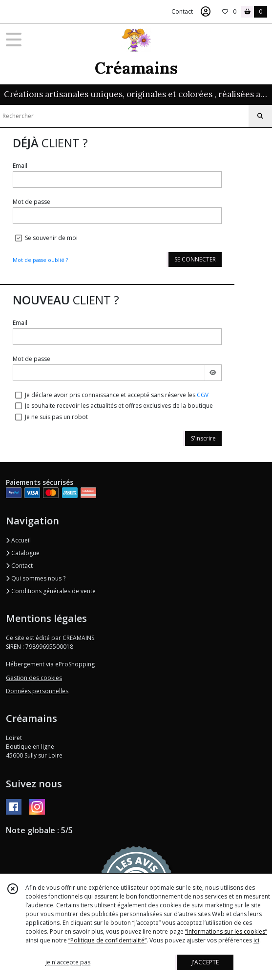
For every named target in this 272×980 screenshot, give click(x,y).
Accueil (18, 540)
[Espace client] (206, 12)
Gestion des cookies (34, 678)
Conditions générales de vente (51, 591)
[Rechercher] (260, 116)
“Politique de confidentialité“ (107, 940)
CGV (203, 395)
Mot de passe (31, 202)
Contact (182, 11)
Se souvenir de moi (51, 238)
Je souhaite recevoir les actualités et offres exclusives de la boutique (119, 406)
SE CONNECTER (195, 259)
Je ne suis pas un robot (56, 417)
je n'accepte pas (68, 962)
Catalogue (23, 553)
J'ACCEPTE (205, 962)
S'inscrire (203, 438)
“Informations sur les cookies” (226, 931)
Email (20, 166)
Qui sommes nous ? (36, 578)
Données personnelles (37, 691)
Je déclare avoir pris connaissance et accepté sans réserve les (117, 395)
